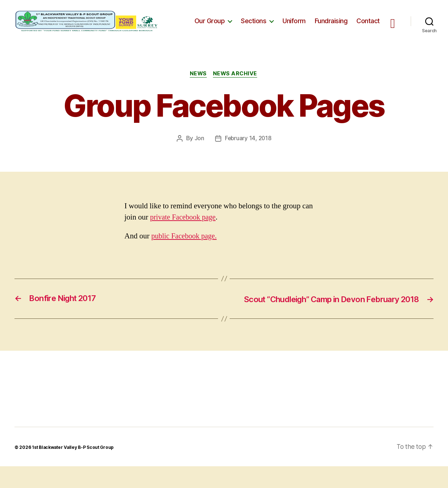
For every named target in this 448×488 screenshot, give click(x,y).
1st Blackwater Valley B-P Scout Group (74, 469)
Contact (368, 26)
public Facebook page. (186, 247)
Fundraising (331, 26)
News (198, 85)
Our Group (210, 26)
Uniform (294, 26)
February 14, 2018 (248, 150)
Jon (199, 150)
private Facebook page (184, 228)
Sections (254, 26)
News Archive (236, 85)
